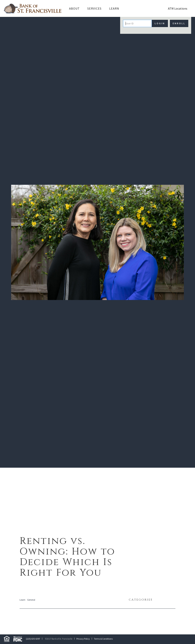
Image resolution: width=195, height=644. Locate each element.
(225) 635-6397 (33, 639)
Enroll (179, 23)
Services (94, 8)
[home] (33, 8)
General (31, 600)
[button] (74, 8)
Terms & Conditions (103, 639)
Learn (114, 8)
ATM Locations (178, 8)
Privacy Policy (83, 639)
